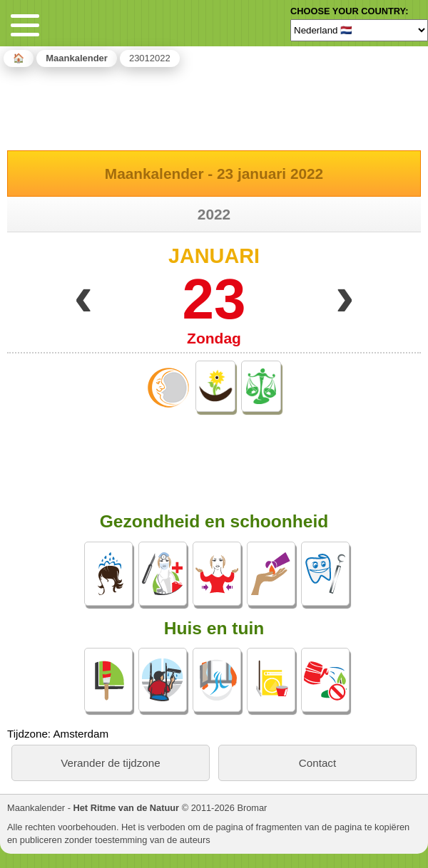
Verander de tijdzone (110, 763)
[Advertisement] (214, 106)
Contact (317, 763)
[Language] (359, 30)
